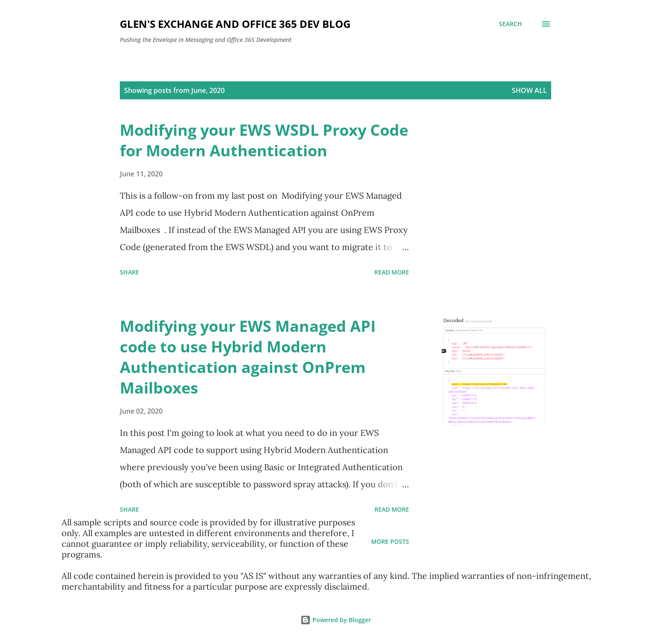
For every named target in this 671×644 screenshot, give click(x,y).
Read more (392, 272)
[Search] (511, 24)
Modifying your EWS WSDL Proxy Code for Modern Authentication (264, 140)
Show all (529, 90)
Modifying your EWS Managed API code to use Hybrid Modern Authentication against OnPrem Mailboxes (248, 357)
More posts (390, 541)
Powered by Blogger (336, 620)
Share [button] (129, 272)
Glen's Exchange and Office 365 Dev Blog (235, 24)
